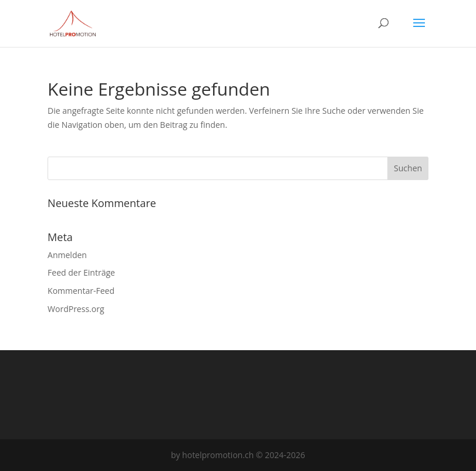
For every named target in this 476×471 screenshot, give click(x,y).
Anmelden (67, 255)
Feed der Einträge (81, 272)
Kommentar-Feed (81, 291)
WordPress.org (76, 309)
